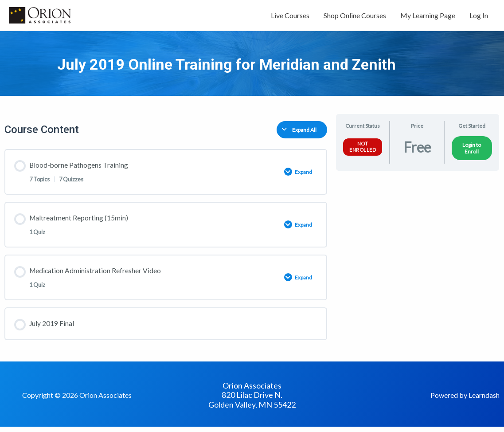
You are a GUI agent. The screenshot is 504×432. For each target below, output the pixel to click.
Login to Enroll (472, 151)
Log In (479, 17)
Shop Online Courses (355, 17)
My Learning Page (428, 17)
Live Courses (290, 17)
